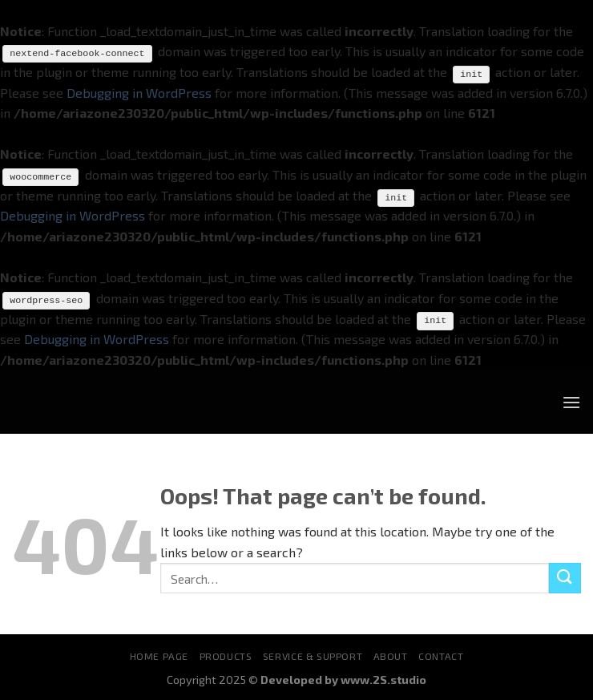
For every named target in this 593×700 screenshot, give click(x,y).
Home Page (159, 656)
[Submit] (565, 578)
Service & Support (313, 656)
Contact (441, 656)
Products (226, 656)
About (391, 656)
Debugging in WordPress (139, 92)
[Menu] (571, 401)
